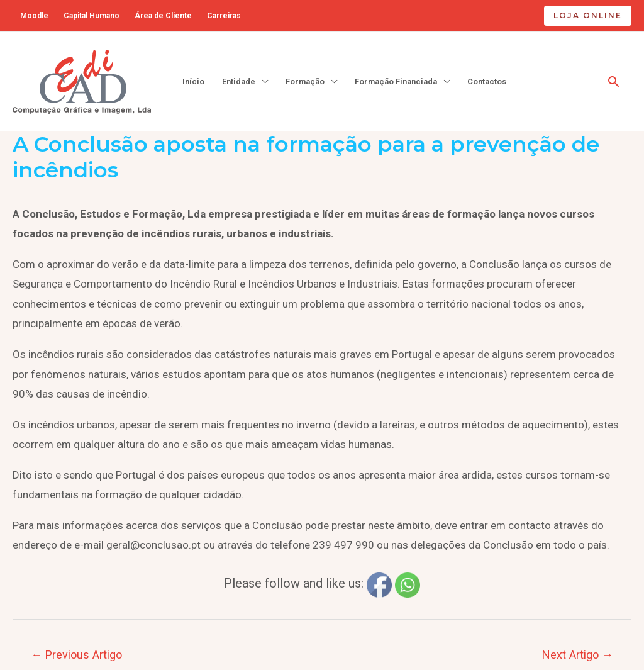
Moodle (34, 16)
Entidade (239, 81)
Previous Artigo (76, 655)
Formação (305, 81)
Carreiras (224, 16)
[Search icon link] (614, 81)
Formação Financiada (396, 81)
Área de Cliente (163, 16)
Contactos (487, 81)
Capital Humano (92, 16)
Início (193, 81)
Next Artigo (578, 655)
